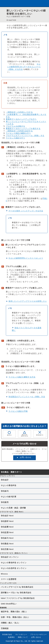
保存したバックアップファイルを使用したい (28, 301)
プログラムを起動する (15, 126)
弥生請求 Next (7, 521)
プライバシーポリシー (38, 634)
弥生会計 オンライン (10, 557)
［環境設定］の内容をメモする (19, 112)
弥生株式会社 (7, 634)
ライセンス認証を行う (15, 138)
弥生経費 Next (7, 527)
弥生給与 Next (7, 538)
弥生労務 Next (7, 549)
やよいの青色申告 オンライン (14, 563)
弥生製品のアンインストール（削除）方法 (27, 397)
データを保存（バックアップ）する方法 (26, 211)
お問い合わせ (25, 457)
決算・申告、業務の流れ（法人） (15, 617)
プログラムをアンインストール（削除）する (25, 136)
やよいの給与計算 (9, 497)
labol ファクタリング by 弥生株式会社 (18, 598)
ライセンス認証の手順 (18, 411)
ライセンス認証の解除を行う (18, 133)
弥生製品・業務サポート (11, 472)
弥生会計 (5, 480)
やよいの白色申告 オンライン (14, 568)
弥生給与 (5, 491)
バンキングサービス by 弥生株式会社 (17, 587)
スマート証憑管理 (9, 579)
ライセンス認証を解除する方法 (22, 377)
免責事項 (11, 637)
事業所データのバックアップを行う (21, 119)
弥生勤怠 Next (7, 544)
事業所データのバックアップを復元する (23, 129)
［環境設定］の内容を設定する (19, 131)
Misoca (4, 574)
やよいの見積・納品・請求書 (13, 508)
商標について (23, 637)
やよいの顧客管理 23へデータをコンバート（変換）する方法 (24, 67)
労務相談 (5, 628)
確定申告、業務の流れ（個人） (14, 612)
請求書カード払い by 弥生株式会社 (16, 593)
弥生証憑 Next (7, 532)
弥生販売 (5, 502)
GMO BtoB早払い (9, 604)
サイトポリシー (21, 634)
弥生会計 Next (7, 516)
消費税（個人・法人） (11, 623)
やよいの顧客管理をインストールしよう (26, 258)
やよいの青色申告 (9, 485)
